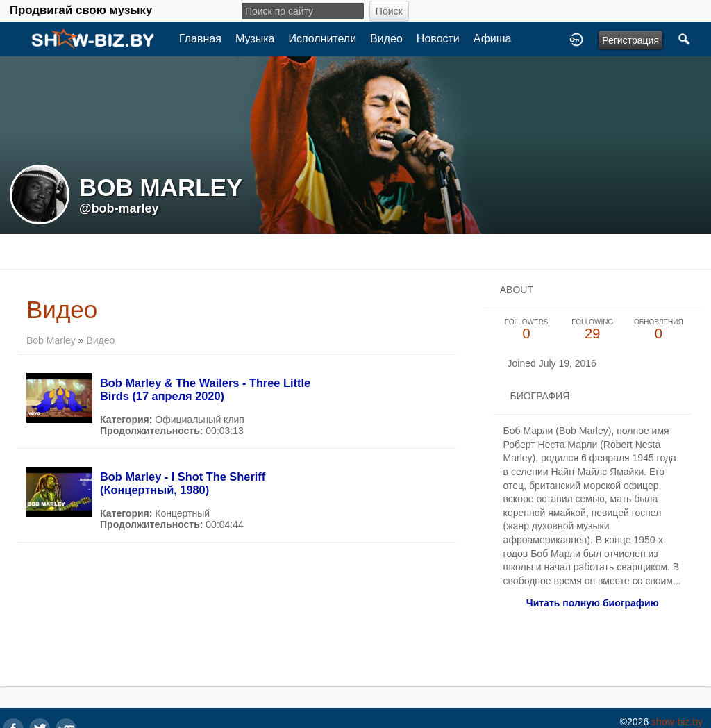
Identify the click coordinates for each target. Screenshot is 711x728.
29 (593, 330)
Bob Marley (51, 340)
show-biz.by (677, 722)
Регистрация (630, 40)
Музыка (255, 39)
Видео (386, 39)
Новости (438, 39)
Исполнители (323, 39)
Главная (200, 39)
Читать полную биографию (593, 603)
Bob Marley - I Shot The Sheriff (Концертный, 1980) (183, 483)
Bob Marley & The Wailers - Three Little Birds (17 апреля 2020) (205, 389)
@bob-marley (119, 208)
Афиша (493, 39)
